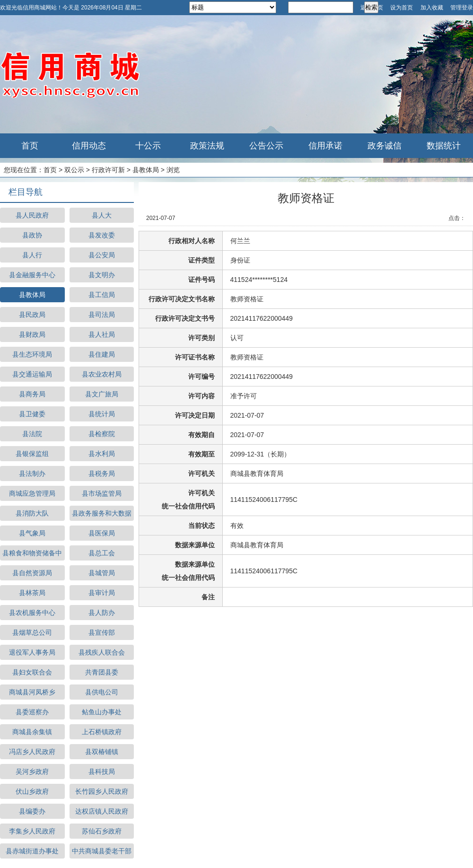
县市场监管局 (102, 493)
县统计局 (102, 414)
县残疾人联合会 (102, 652)
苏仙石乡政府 (102, 831)
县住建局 (102, 354)
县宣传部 (102, 632)
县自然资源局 (32, 573)
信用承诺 (325, 146)
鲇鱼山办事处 (102, 712)
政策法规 (207, 146)
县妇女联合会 (32, 672)
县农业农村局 (102, 374)
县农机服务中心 (32, 613)
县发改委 (102, 235)
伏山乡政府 (32, 791)
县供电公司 (102, 692)
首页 (30, 146)
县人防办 (102, 613)
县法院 (32, 434)
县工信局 (102, 295)
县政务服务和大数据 (102, 513)
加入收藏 (432, 8)
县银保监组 (32, 454)
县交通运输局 (32, 374)
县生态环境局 (32, 354)
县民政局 (32, 315)
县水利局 (102, 454)
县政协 (32, 235)
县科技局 (102, 772)
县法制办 (32, 473)
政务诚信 (385, 146)
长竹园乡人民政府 (102, 791)
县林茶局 (32, 593)
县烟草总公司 (32, 632)
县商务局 (32, 394)
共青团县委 (102, 672)
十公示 (148, 146)
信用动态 (89, 146)
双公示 (74, 170)
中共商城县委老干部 (102, 851)
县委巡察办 (32, 712)
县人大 (102, 215)
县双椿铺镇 (102, 752)
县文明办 (102, 275)
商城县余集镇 (32, 732)
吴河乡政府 (32, 772)
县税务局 (102, 473)
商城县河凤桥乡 (32, 692)
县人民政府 (32, 215)
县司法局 (102, 315)
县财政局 (32, 334)
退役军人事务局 (32, 652)
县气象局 (32, 533)
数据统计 (444, 146)
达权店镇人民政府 (102, 811)
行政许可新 (108, 170)
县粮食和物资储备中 (32, 553)
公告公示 (266, 146)
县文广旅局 (102, 394)
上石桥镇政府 (102, 732)
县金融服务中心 (32, 275)
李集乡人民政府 (32, 831)
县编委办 (32, 811)
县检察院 (102, 434)
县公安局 (102, 255)
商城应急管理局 (32, 493)
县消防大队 (32, 513)
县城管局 (102, 573)
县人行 (32, 255)
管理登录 (462, 8)
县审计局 (102, 593)
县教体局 (146, 170)
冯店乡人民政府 (32, 752)
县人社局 (102, 334)
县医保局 (102, 533)
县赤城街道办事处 (32, 851)
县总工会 (102, 553)
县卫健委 (32, 414)
